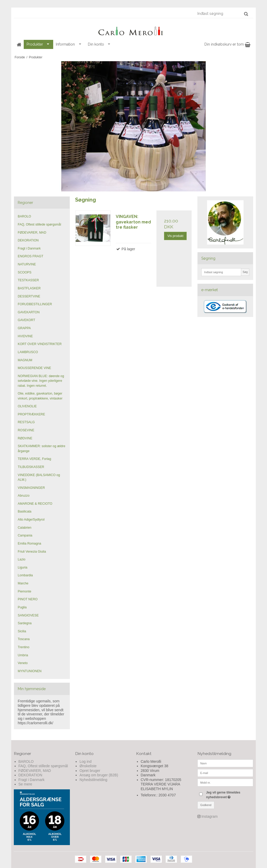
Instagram (209, 816)
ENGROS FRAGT (31, 256)
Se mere (25, 784)
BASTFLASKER (29, 288)
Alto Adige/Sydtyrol (31, 520)
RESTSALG (26, 422)
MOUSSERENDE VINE (34, 368)
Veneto (23, 663)
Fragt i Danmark (29, 248)
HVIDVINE (25, 336)
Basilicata (25, 511)
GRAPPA (24, 328)
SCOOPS (25, 272)
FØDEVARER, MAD (32, 233)
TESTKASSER (28, 280)
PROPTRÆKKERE (31, 414)
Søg (245, 272)
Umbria (23, 655)
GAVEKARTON (29, 312)
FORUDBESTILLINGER (35, 304)
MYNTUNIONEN (30, 671)
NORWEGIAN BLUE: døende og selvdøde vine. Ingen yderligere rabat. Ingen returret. (41, 381)
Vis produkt (175, 236)
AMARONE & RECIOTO (35, 504)
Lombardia (25, 575)
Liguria (23, 567)
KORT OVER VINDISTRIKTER (40, 344)
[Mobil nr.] (225, 782)
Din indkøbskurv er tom (227, 44)
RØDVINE (25, 438)
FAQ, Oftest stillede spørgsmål (39, 224)
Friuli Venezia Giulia (32, 552)
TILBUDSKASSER (31, 467)
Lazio (22, 559)
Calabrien (25, 528)
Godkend (206, 805)
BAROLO (24, 216)
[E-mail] (225, 772)
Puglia (22, 607)
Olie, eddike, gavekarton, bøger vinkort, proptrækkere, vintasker (40, 396)
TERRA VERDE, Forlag (34, 459)
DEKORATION (28, 240)
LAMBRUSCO (28, 352)
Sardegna (25, 623)
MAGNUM (25, 360)
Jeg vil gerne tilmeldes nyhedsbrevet (229, 795)
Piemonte (25, 591)
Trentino (23, 647)
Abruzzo (24, 496)
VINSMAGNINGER (31, 488)
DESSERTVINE (29, 296)
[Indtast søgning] (222, 14)
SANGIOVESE (28, 615)
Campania (25, 535)
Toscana (24, 639)
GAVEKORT (26, 320)
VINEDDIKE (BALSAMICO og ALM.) (39, 477)
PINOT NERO (28, 599)
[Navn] (225, 763)
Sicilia (22, 631)
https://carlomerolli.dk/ (35, 723)
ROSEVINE (26, 430)
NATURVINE (27, 264)
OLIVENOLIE (27, 406)
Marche (23, 583)
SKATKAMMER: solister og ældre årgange (41, 448)
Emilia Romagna (29, 544)
